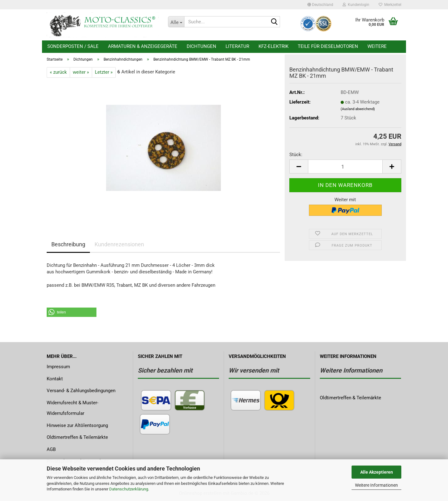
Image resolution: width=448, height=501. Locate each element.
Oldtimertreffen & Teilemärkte (77, 437)
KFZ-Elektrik (273, 46)
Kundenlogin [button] (356, 5)
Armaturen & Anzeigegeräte (143, 46)
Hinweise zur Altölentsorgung (77, 425)
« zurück (58, 72)
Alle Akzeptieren (377, 472)
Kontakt (55, 379)
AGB (51, 449)
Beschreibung (68, 244)
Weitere (377, 46)
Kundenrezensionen (119, 244)
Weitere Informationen (376, 485)
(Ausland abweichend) (358, 109)
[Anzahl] (345, 167)
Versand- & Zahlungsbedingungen (81, 391)
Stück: (296, 155)
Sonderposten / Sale (73, 46)
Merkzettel (390, 5)
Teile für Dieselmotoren (328, 46)
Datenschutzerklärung (129, 489)
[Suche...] (176, 22)
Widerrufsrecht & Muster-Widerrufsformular (72, 408)
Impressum (58, 367)
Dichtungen (201, 46)
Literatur (237, 46)
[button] (320, 5)
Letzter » (104, 72)
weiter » (81, 72)
